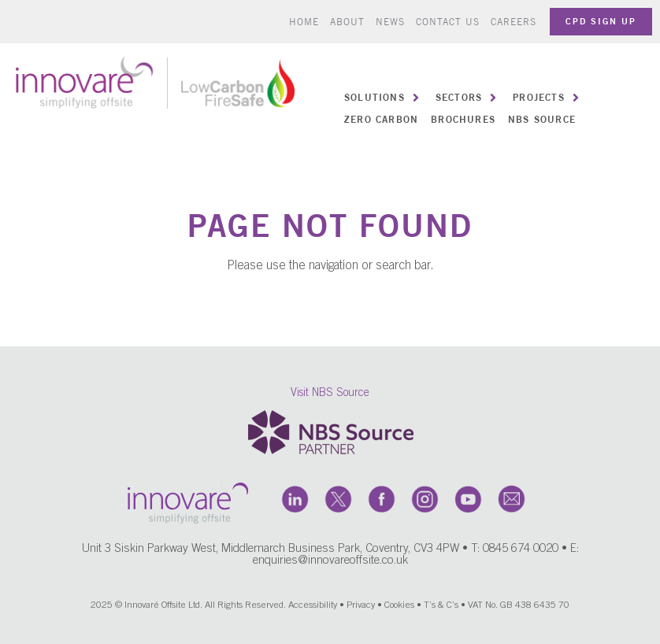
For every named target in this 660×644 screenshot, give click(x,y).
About (347, 22)
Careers (514, 22)
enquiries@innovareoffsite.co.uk (330, 561)
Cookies (399, 605)
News (390, 22)
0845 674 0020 (521, 549)
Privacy (361, 605)
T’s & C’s (441, 605)
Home (304, 22)
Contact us (448, 22)
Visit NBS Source (330, 394)
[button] (384, 98)
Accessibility (313, 605)
